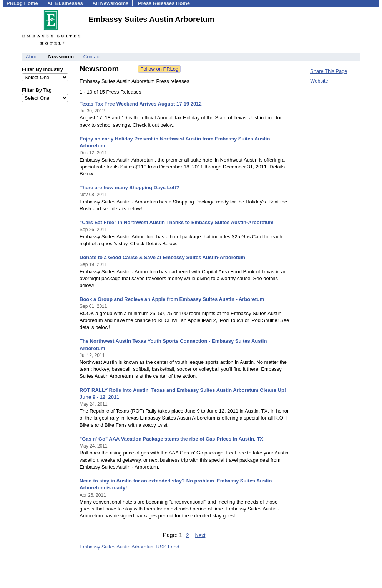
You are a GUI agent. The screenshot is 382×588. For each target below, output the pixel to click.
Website (319, 81)
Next (200, 535)
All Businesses (65, 3)
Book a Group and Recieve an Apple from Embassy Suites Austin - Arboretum (172, 299)
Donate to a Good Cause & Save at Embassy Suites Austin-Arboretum (162, 257)
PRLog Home (22, 3)
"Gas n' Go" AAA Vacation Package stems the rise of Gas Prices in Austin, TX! (172, 439)
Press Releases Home (164, 3)
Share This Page (329, 71)
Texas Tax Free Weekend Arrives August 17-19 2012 (141, 104)
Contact (92, 57)
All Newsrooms (110, 3)
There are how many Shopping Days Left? (129, 187)
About (32, 57)
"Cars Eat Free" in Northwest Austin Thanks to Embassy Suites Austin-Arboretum (177, 222)
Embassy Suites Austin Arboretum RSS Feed (129, 547)
